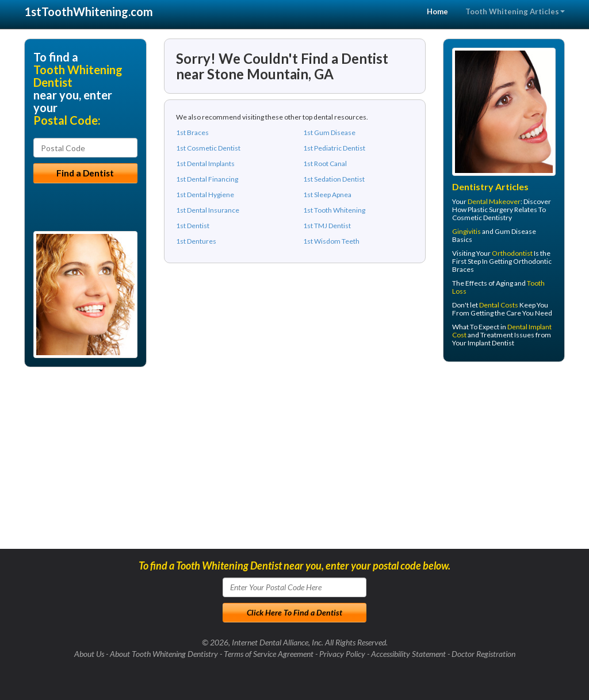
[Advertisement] (502, 460)
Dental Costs (499, 305)
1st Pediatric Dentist (334, 148)
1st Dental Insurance (208, 210)
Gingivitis (466, 231)
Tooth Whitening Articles (515, 11)
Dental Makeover (494, 201)
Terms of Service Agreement (269, 654)
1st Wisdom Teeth (331, 241)
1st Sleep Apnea (327, 195)
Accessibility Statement (408, 654)
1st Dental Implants (205, 164)
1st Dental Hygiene (205, 195)
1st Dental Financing (207, 179)
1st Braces (192, 132)
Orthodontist (512, 253)
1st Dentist (193, 226)
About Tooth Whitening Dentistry (164, 654)
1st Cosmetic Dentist (208, 148)
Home (437, 11)
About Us (89, 654)
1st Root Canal (325, 164)
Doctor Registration (483, 654)
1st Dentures (196, 241)
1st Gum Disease (329, 132)
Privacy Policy (342, 654)
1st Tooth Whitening (334, 210)
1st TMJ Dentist (327, 226)
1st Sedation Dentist (334, 179)
